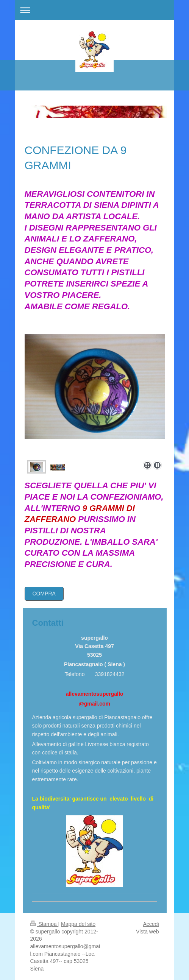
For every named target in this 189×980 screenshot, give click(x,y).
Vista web (147, 932)
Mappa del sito (78, 924)
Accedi (151, 924)
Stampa (44, 924)
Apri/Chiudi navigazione (95, 10)
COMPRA (44, 594)
